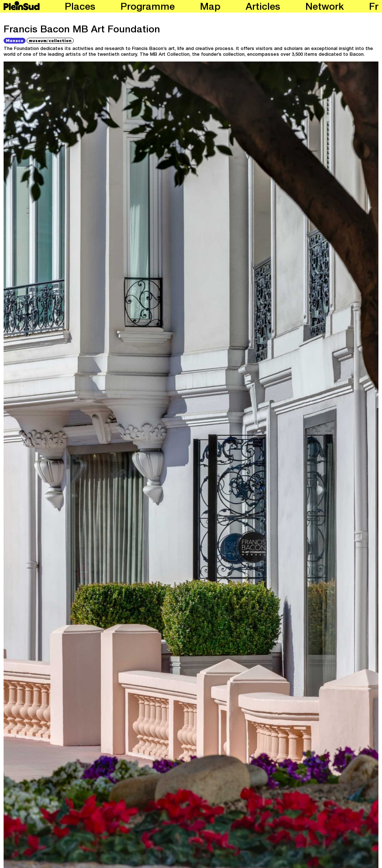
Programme (148, 8)
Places (80, 8)
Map (210, 8)
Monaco (15, 40)
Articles (263, 8)
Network (325, 8)
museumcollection (50, 40)
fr (374, 8)
